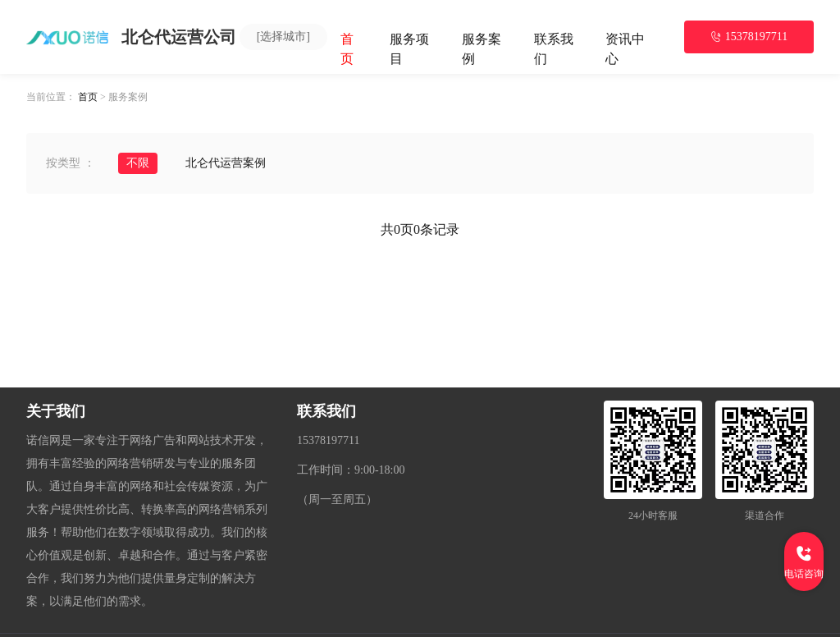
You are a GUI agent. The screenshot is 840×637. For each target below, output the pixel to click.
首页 (88, 96)
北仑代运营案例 (226, 163)
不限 (138, 163)
